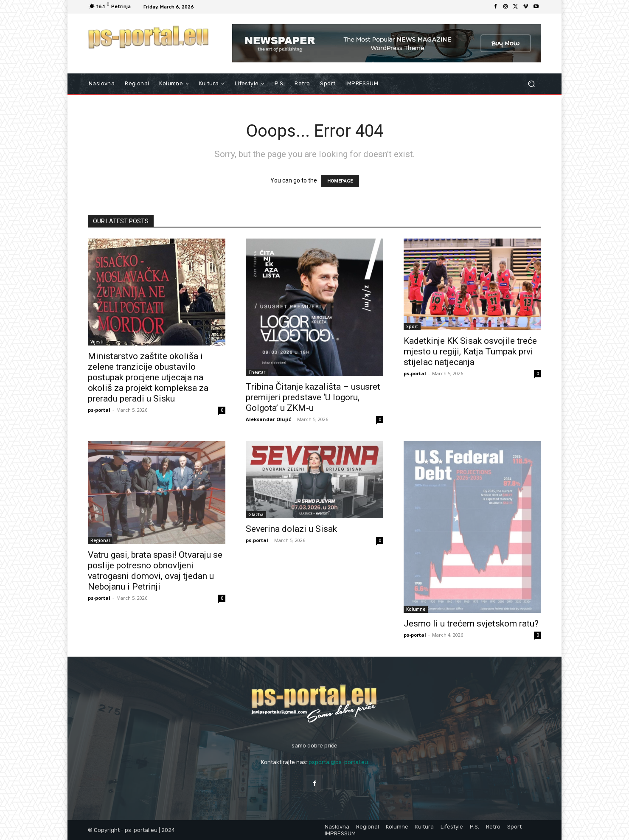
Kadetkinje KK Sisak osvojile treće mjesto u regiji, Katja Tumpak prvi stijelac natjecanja (470, 351)
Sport (412, 326)
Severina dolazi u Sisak (291, 529)
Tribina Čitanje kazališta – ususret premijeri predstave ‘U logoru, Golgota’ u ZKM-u (313, 397)
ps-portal (99, 410)
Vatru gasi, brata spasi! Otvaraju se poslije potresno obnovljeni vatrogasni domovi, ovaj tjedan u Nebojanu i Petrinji (155, 571)
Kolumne (416, 609)
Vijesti (97, 342)
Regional (100, 540)
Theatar (257, 372)
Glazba (256, 514)
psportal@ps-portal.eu (338, 762)
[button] (531, 84)
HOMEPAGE (340, 181)
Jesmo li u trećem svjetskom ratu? (471, 624)
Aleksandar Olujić (268, 419)
